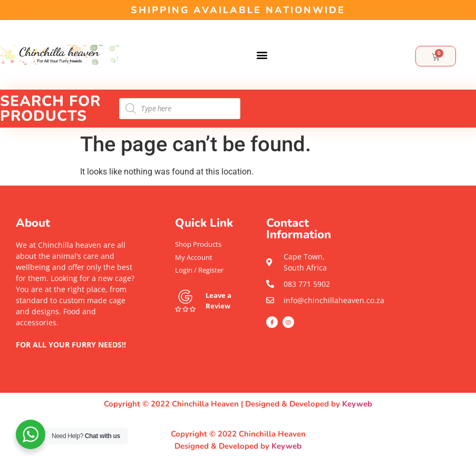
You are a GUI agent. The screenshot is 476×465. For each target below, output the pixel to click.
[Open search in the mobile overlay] (180, 109)
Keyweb (357, 404)
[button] (262, 55)
